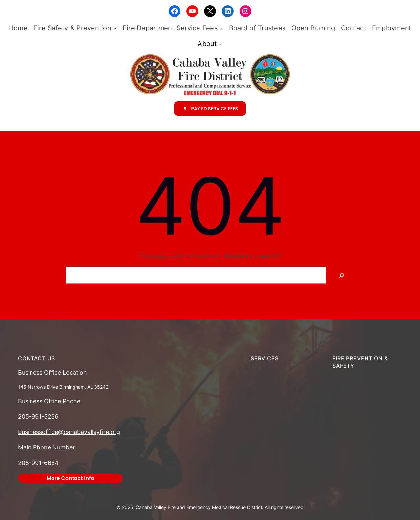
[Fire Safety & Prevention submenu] (115, 28)
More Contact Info (70, 478)
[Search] (342, 275)
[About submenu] (220, 44)
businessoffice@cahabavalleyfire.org (69, 432)
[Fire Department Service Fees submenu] (221, 28)
